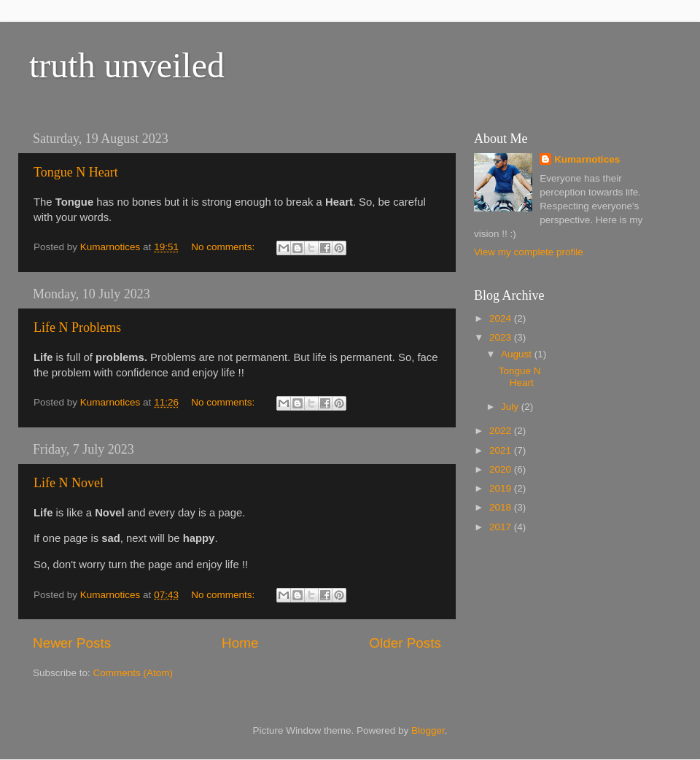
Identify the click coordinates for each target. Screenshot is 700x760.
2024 (502, 318)
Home (240, 643)
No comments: (224, 247)
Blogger (428, 730)
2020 (502, 469)
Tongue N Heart (76, 172)
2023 (502, 337)
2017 (502, 527)
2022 (502, 431)
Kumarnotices (587, 159)
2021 (502, 450)
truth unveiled (127, 65)
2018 (502, 507)
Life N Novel (69, 483)
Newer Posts (72, 643)
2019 (502, 488)
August (518, 354)
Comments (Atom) (133, 673)
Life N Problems (77, 327)
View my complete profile (529, 252)
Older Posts (405, 643)
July (511, 407)
